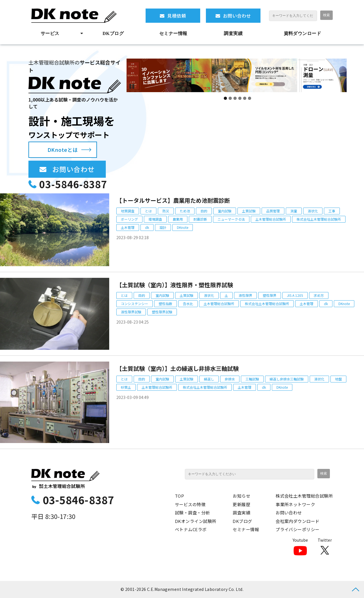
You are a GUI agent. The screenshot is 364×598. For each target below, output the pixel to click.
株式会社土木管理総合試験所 (319, 219)
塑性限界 (270, 295)
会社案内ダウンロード (298, 521)
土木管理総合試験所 (271, 219)
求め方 (319, 295)
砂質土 (126, 387)
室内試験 (225, 211)
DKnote (183, 227)
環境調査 (155, 219)
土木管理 (128, 227)
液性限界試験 (131, 312)
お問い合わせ (237, 16)
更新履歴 (241, 504)
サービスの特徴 (190, 504)
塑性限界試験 (162, 312)
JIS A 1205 (295, 295)
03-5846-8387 (73, 184)
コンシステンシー (135, 304)
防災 (166, 211)
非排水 (230, 379)
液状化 (313, 211)
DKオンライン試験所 (196, 521)
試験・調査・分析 (193, 513)
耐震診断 (200, 219)
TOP (179, 496)
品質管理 (273, 211)
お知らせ (241, 496)
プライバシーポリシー (298, 529)
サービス (50, 33)
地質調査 (128, 211)
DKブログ (113, 33)
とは (148, 211)
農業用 (178, 219)
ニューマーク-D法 (231, 219)
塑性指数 (166, 304)
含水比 (188, 304)
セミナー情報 (173, 33)
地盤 (338, 379)
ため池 (185, 211)
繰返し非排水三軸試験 (287, 379)
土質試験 (249, 211)
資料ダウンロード (303, 33)
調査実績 (233, 33)
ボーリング (129, 219)
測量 (294, 211)
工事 (332, 211)
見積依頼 (177, 16)
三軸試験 (252, 379)
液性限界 (245, 295)
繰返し (209, 379)
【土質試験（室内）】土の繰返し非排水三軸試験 (177, 368)
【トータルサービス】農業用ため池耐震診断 (173, 200)
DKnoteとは (63, 150)
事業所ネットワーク (295, 504)
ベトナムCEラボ (191, 529)
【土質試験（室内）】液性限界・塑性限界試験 (175, 285)
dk (147, 227)
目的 (204, 211)
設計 (163, 227)
